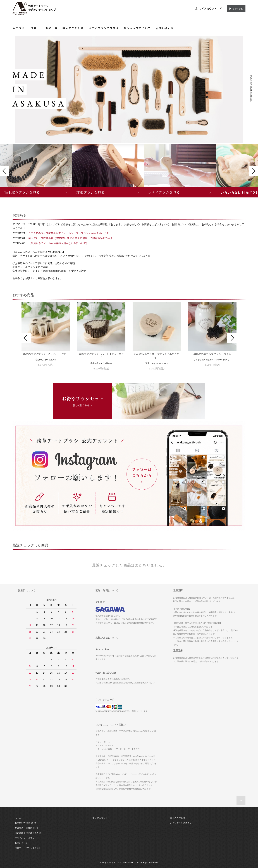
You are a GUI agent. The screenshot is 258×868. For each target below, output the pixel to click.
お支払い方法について (26, 823)
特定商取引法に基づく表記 (28, 833)
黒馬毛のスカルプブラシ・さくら (212, 354)
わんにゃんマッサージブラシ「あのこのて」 (157, 356)
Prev (5, 171)
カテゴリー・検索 (27, 28)
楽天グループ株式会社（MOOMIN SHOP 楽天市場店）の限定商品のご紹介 (70, 238)
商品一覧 (52, 28)
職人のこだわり (73, 28)
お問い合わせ (165, 28)
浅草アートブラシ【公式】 (28, 848)
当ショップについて (137, 28)
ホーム (18, 818)
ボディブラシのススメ (104, 28)
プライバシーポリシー (26, 838)
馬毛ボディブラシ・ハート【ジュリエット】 (101, 356)
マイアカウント (208, 9)
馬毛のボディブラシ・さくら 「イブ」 (46, 354)
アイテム (236, 9)
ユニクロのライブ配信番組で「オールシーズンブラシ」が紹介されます (68, 233)
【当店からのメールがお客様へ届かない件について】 (58, 243)
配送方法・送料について (27, 828)
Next (253, 171)
